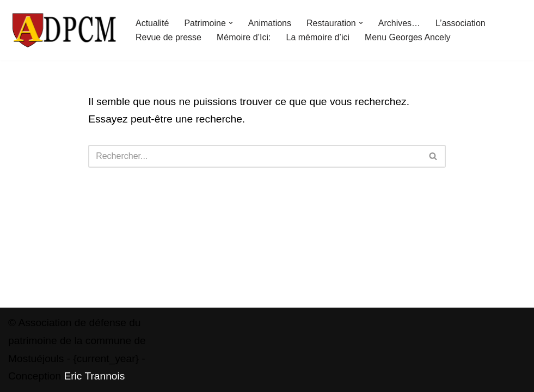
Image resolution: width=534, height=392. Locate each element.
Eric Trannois (94, 376)
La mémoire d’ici (318, 37)
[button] (231, 23)
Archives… (399, 23)
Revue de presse (168, 37)
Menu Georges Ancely (407, 37)
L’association (461, 23)
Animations (270, 23)
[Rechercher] (255, 156)
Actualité (152, 23)
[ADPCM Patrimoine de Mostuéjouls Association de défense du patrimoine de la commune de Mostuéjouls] (63, 30)
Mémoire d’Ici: (244, 37)
